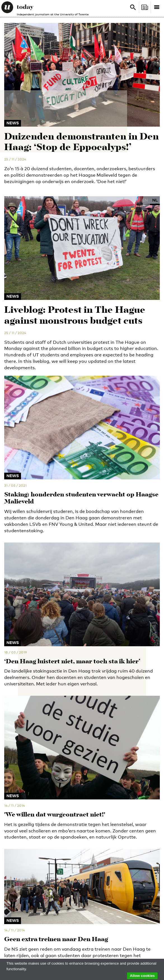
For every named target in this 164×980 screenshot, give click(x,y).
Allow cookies (142, 976)
